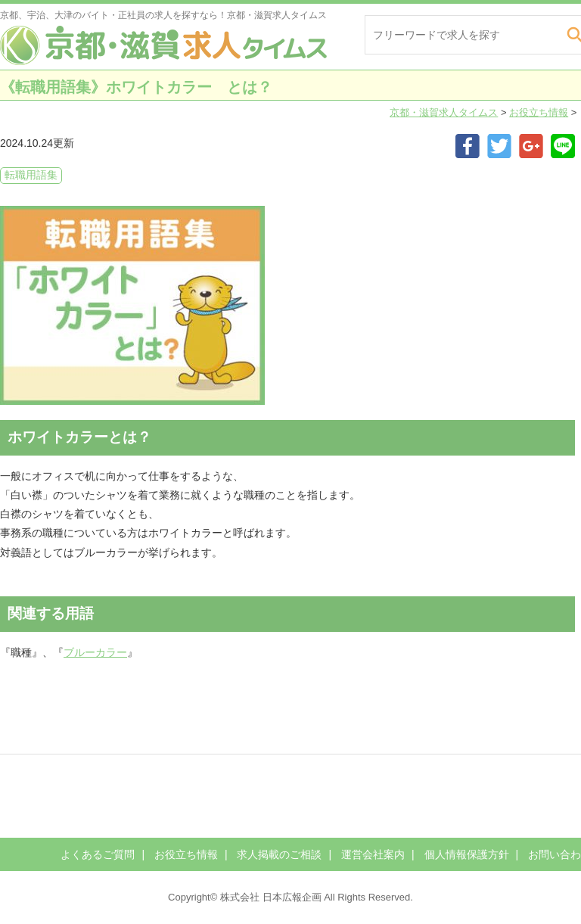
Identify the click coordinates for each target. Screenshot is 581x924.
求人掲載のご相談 (279, 854)
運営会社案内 (373, 854)
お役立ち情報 (539, 112)
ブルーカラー (95, 652)
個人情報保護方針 (467, 854)
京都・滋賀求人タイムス (444, 112)
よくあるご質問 (98, 854)
